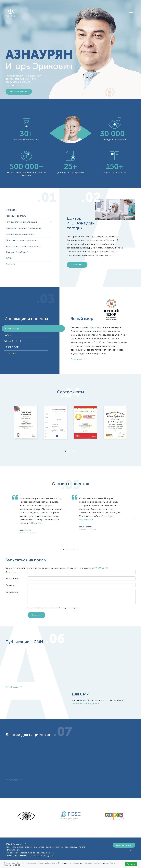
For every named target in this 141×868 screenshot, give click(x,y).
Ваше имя (11, 572)
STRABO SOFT (13, 341)
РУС (8, 16)
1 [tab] (65, 451)
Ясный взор (12, 329)
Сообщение (12, 592)
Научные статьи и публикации (22, 222)
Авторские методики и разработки (24, 228)
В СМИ (9, 258)
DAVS (8, 335)
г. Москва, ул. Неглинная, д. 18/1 (40, 856)
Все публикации (14, 687)
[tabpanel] (26, 423)
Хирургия (10, 354)
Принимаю (131, 864)
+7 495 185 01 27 (100, 568)
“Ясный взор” (96, 328)
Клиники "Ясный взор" (17, 252)
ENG (13, 16)
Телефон (10, 585)
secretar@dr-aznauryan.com (86, 704)
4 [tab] (76, 451)
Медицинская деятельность (20, 234)
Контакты (11, 264)
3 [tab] (72, 451)
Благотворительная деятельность (23, 246)
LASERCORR (12, 347)
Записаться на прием (19, 92)
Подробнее (77, 265)
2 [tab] (69, 451)
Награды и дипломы (16, 216)
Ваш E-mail (12, 579)
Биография (11, 210)
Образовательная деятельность (22, 240)
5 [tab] (78, 550)
